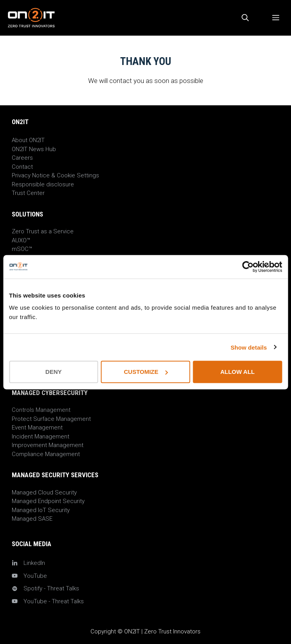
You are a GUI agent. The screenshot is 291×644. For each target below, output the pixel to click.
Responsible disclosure (43, 184)
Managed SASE (32, 519)
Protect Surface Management (51, 419)
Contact (22, 167)
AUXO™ (21, 240)
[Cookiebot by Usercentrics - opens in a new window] (248, 267)
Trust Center (28, 193)
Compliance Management (46, 454)
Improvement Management (48, 445)
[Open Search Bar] (245, 18)
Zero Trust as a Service (43, 231)
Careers (22, 158)
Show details (249, 347)
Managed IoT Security (41, 510)
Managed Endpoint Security (48, 501)
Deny (54, 372)
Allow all (237, 372)
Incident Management (41, 437)
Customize (146, 372)
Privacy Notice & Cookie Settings (55, 175)
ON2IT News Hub (34, 149)
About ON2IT (28, 140)
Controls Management (41, 410)
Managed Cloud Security (44, 492)
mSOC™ (22, 249)
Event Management (37, 428)
